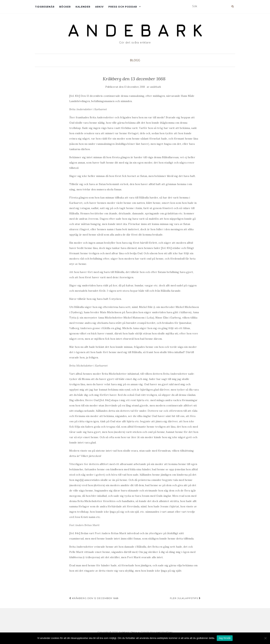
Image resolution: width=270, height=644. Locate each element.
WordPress (167, 632)
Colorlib (145, 632)
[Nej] (265, 638)
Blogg (135, 60)
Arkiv (99, 7)
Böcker (65, 7)
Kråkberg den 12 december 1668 (94, 598)
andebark (156, 87)
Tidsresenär (45, 7)
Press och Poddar (123, 7)
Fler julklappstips (185, 598)
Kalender (83, 7)
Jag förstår (225, 638)
